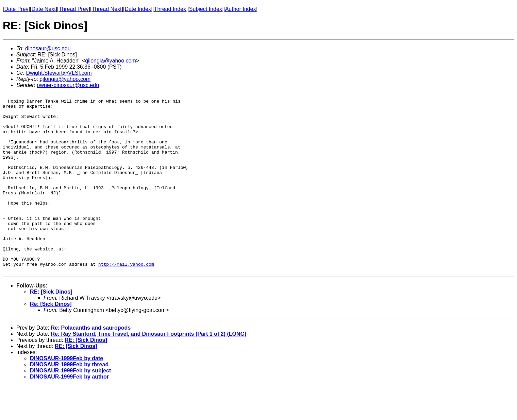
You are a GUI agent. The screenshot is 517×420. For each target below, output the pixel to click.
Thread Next (106, 9)
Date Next (43, 9)
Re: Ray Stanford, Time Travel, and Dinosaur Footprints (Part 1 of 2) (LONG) (148, 369)
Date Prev (16, 9)
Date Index (138, 9)
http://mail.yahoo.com (126, 298)
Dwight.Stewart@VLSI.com (59, 73)
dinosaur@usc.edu (48, 48)
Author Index (241, 9)
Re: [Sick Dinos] (51, 339)
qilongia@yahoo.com (111, 61)
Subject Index (206, 9)
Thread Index (170, 9)
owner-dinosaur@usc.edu (68, 85)
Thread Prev (74, 9)
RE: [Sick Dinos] (51, 326)
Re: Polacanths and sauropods (91, 362)
